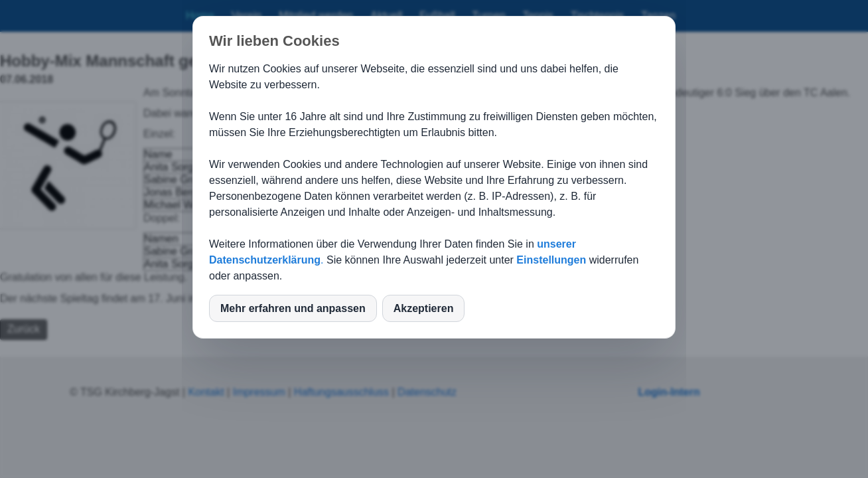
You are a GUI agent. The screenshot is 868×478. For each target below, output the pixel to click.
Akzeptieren (424, 308)
